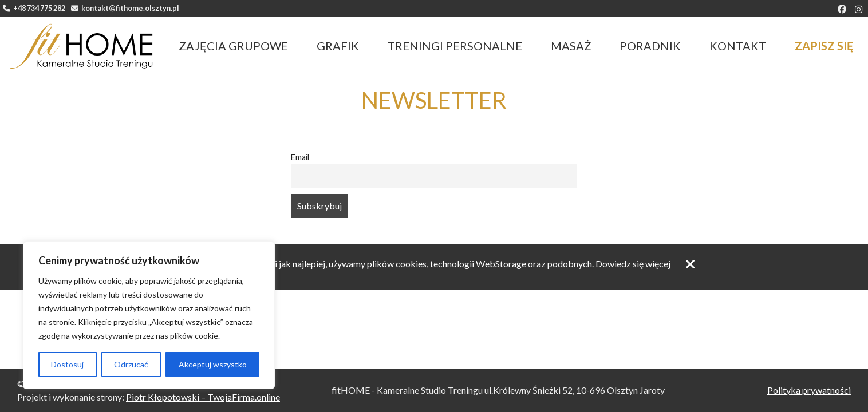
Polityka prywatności (809, 390)
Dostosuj (67, 364)
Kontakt (738, 46)
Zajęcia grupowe (233, 46)
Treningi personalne (455, 46)
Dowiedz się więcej (633, 264)
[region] (149, 315)
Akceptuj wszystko (213, 364)
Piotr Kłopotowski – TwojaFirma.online (203, 397)
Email (300, 157)
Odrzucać (131, 364)
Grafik (338, 46)
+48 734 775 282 (34, 8)
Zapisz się (824, 46)
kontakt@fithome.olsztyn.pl (125, 8)
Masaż (571, 46)
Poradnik (650, 46)
